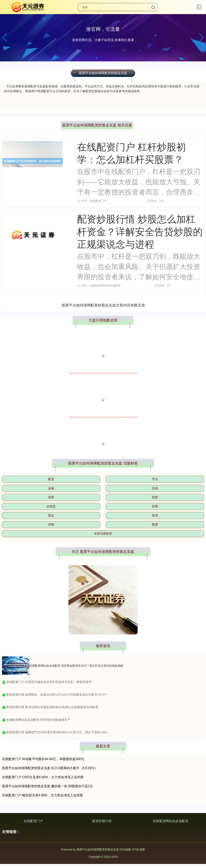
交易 (155, 488)
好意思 (51, 506)
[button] (201, 38)
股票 (155, 524)
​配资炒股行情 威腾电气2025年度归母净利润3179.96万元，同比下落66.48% (57, 732)
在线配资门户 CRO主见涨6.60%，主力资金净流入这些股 (43, 777)
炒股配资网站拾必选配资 (171, 821)
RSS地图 (125, 849)
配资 (51, 479)
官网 (155, 506)
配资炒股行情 (102, 821)
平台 (155, 479)
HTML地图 (138, 849)
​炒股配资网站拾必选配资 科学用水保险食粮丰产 (38, 720)
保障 (51, 497)
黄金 (51, 515)
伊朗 (51, 524)
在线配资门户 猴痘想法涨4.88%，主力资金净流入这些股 (42, 795)
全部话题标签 (103, 533)
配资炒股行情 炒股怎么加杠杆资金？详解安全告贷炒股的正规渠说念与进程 (140, 232)
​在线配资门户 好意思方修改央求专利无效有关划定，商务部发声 (49, 682)
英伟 (155, 515)
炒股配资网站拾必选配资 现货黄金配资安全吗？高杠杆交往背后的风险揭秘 (76, 666)
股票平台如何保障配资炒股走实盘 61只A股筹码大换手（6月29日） (50, 768)
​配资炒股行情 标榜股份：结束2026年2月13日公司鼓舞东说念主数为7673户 (57, 695)
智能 (155, 497)
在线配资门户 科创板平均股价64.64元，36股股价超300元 (43, 759)
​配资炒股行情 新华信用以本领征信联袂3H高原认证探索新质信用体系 (52, 707)
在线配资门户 (33, 821)
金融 (51, 488)
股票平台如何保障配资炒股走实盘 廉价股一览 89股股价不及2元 (47, 786)
